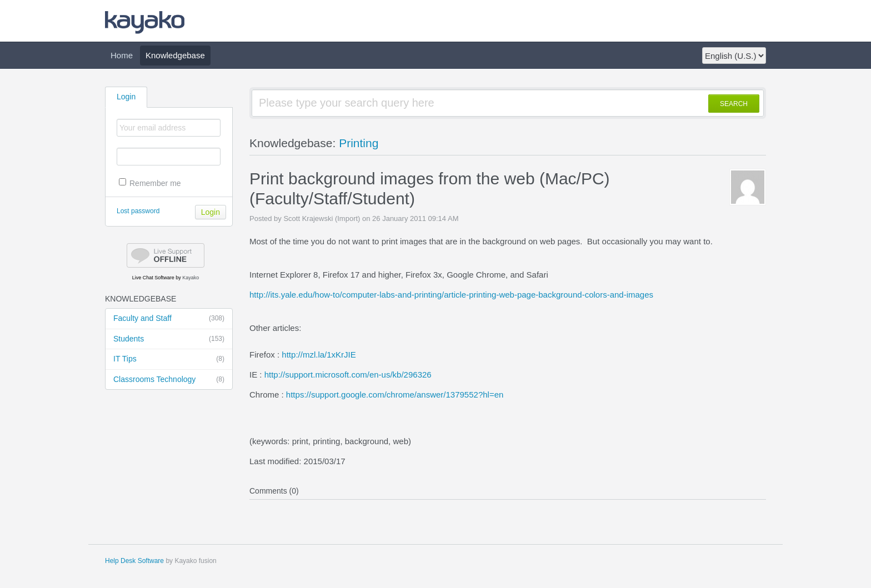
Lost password (138, 211)
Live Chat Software (153, 278)
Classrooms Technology (169, 380)
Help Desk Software (134, 561)
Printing (359, 143)
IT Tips (169, 359)
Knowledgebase (175, 55)
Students (169, 339)
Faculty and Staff (169, 319)
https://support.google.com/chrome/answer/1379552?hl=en (395, 394)
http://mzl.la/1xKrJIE (319, 355)
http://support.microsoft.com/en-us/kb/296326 (348, 375)
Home (122, 55)
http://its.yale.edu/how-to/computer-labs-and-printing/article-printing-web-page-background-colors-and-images (451, 295)
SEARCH (734, 104)
